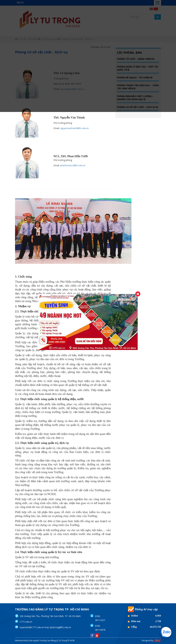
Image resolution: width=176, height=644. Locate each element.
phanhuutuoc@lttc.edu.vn (73, 165)
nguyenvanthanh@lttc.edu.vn (74, 128)
